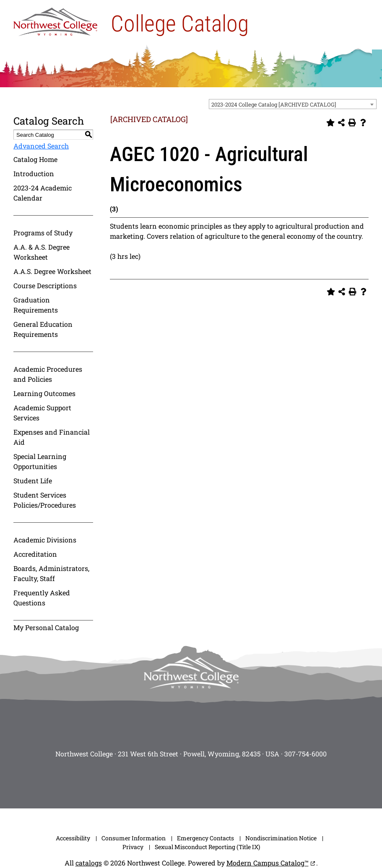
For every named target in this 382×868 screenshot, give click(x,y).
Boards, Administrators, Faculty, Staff (51, 573)
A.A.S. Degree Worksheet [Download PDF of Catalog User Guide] (52, 271)
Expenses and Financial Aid (52, 437)
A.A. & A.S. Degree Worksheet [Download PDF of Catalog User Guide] (42, 252)
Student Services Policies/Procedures (45, 500)
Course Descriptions (45, 285)
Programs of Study (43, 233)
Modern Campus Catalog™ (268, 863)
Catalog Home (35, 159)
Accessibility (73, 838)
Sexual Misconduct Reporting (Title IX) (207, 847)
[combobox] (293, 104)
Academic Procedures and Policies (48, 374)
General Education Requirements (43, 329)
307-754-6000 (305, 754)
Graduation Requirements (36, 305)
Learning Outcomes (44, 393)
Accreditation (35, 554)
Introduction (34, 173)
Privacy (133, 847)
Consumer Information (134, 838)
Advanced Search (41, 146)
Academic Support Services (42, 413)
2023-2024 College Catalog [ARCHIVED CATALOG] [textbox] (274, 104)
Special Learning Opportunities (40, 461)
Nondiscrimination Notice (281, 838)
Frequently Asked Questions (42, 598)
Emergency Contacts (205, 838)
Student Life (33, 481)
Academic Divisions (45, 540)
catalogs (89, 863)
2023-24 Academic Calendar (43, 193)
